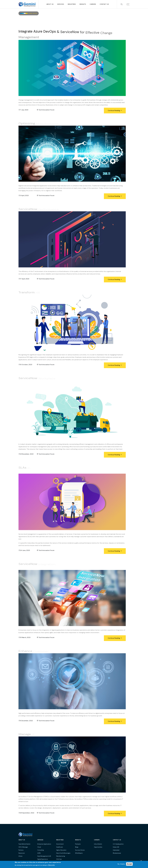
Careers (93, 4)
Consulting (41, 850)
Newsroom (22, 853)
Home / (31, 13)
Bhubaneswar (117, 853)
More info (51, 865)
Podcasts (78, 844)
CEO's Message (23, 847)
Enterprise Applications (44, 844)
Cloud (39, 847)
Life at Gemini (98, 844)
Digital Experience (43, 859)
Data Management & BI (44, 856)
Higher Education (61, 850)
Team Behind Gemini (24, 844)
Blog (35, 13)
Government (60, 844)
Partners (21, 850)
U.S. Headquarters (118, 844)
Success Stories (80, 850)
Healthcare (60, 847)
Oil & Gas (59, 859)
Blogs (77, 847)
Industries (72, 4)
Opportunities (98, 847)
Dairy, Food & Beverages (63, 853)
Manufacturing (61, 856)
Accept (129, 864)
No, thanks (121, 864)
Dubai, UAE (116, 847)
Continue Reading (115, 110)
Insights (83, 4)
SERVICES (61, 4)
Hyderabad (116, 850)
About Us (50, 4)
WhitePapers (79, 853)
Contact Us (104, 4)
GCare (20, 856)
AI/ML (39, 853)
